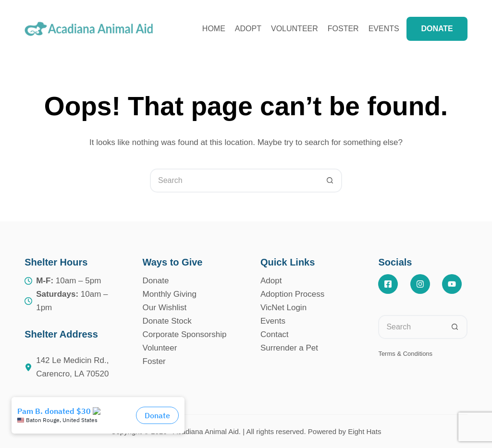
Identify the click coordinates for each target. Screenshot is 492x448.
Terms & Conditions (405, 354)
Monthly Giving (170, 294)
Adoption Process (292, 294)
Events (390, 29)
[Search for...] (234, 181)
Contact (275, 334)
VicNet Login (283, 308)
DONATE (437, 29)
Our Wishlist (165, 308)
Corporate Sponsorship (185, 334)
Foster (343, 29)
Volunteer (295, 29)
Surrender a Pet (289, 348)
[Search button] (330, 181)
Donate (156, 281)
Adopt (248, 29)
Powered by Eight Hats (345, 431)
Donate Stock (167, 321)
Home (214, 29)
